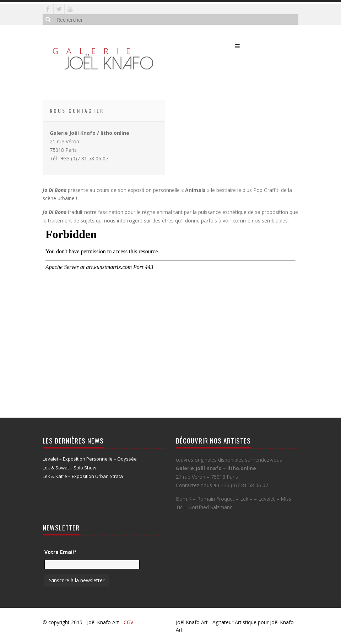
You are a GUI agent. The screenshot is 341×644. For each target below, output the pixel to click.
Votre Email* (61, 552)
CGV (128, 622)
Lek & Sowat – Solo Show (69, 468)
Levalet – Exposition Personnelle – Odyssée (90, 459)
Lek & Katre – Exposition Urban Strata (83, 476)
